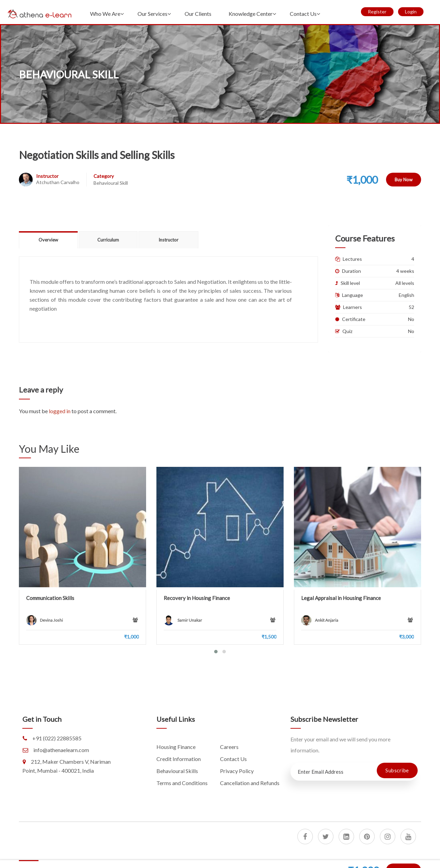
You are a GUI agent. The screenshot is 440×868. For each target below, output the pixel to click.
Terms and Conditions (182, 783)
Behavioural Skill (111, 183)
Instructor (47, 176)
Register (377, 12)
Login (411, 12)
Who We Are (105, 14)
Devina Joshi (51, 620)
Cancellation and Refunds (250, 783)
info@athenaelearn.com (61, 750)
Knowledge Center (251, 14)
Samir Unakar (190, 620)
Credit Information (179, 759)
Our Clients (198, 14)
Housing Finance (176, 747)
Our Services (152, 14)
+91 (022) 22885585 (57, 738)
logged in (60, 411)
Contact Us (303, 14)
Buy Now (404, 180)
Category (104, 176)
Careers (229, 747)
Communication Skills (50, 598)
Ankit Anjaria (327, 620)
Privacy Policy (237, 771)
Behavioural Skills (177, 771)
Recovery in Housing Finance (197, 598)
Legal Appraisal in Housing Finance (341, 598)
